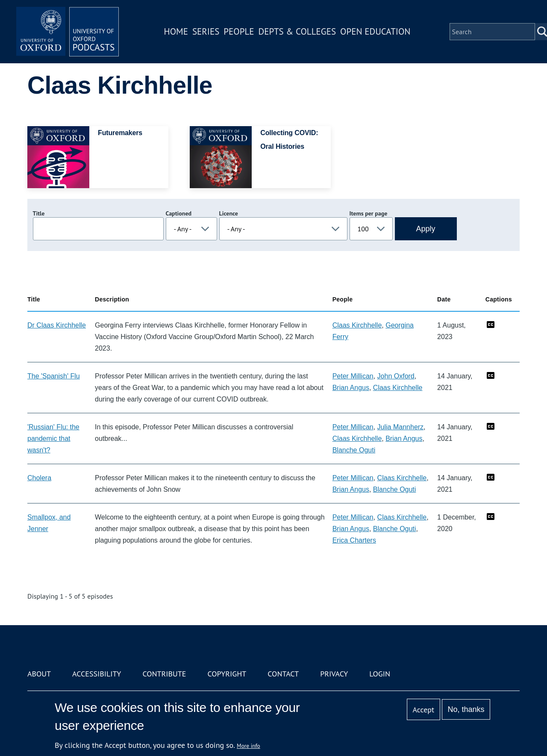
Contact (283, 674)
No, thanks (466, 709)
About (39, 674)
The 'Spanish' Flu (54, 376)
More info (249, 746)
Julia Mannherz (401, 427)
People (239, 31)
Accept (423, 710)
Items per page (369, 213)
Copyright (227, 674)
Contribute (164, 674)
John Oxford (396, 376)
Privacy (334, 674)
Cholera (39, 478)
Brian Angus (351, 388)
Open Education (375, 31)
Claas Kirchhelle (357, 325)
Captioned (179, 213)
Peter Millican (353, 376)
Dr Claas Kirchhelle (57, 325)
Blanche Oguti (354, 450)
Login (380, 674)
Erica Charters (354, 540)
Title (39, 213)
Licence (229, 213)
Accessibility (97, 674)
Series (206, 31)
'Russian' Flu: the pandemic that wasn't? (53, 439)
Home (176, 31)
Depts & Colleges (297, 31)
